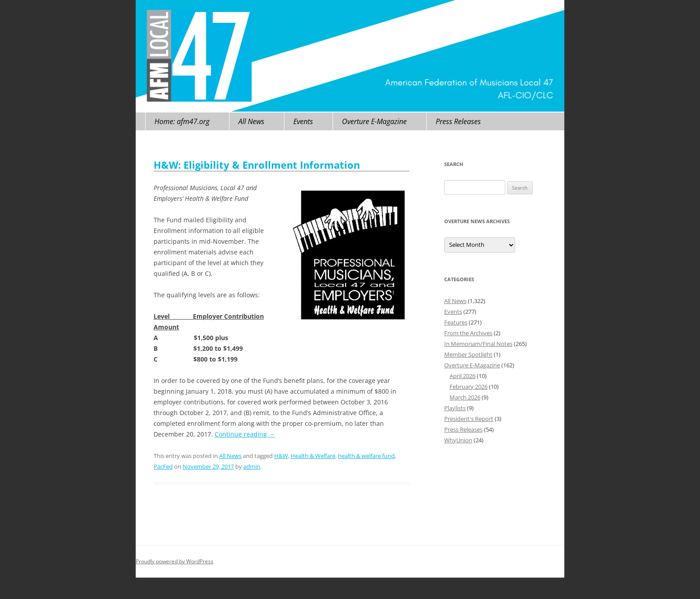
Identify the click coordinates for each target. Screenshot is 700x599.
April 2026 (462, 376)
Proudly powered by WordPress (175, 561)
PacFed (163, 466)
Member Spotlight (468, 354)
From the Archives (468, 333)
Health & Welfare (313, 456)
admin (252, 466)
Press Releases (458, 121)
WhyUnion (458, 440)
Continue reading (245, 434)
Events (303, 121)
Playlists (455, 408)
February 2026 (469, 387)
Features (456, 322)
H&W (281, 456)
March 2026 (465, 397)
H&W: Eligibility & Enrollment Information (257, 165)
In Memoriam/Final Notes (478, 344)
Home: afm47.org (182, 121)
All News (251, 121)
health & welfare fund (366, 456)
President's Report (469, 419)
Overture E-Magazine (374, 121)
